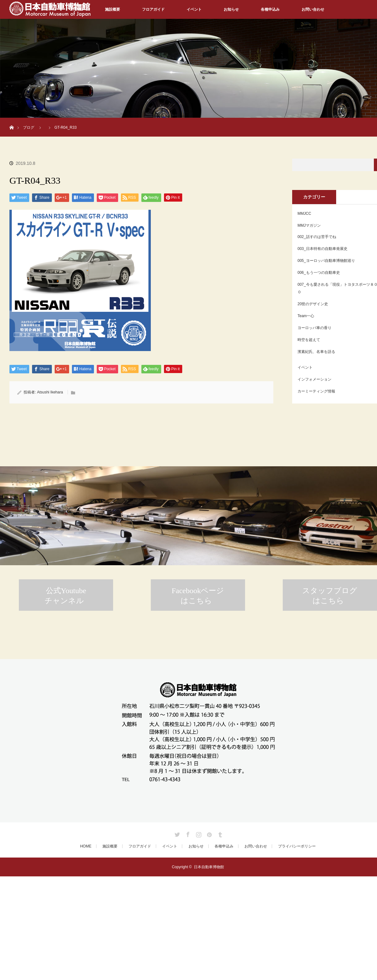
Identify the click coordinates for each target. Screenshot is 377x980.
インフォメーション (314, 379)
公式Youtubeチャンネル (65, 596)
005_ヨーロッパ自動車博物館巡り (326, 261)
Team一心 (306, 316)
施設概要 (112, 9)
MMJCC (304, 214)
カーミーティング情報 (316, 391)
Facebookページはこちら (198, 596)
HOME (86, 846)
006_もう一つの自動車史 (319, 273)
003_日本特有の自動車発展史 (322, 249)
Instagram (198, 833)
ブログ (29, 127)
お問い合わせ (313, 9)
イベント (194, 9)
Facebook (187, 833)
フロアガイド (153, 9)
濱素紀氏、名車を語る (316, 352)
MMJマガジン (309, 225)
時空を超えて (309, 340)
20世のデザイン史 (313, 304)
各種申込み (270, 9)
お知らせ (231, 9)
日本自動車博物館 (209, 867)
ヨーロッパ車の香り (314, 328)
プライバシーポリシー (297, 846)
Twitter (177, 833)
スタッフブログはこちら (330, 596)
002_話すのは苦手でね (317, 237)
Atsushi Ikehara (50, 392)
